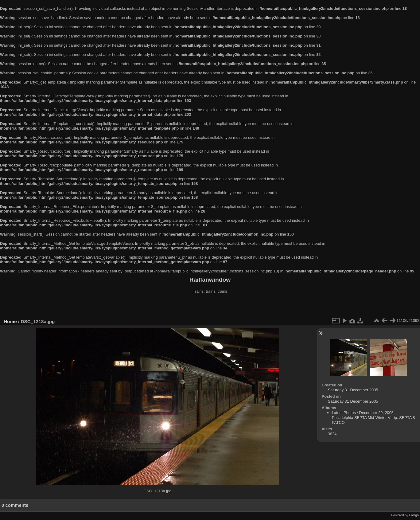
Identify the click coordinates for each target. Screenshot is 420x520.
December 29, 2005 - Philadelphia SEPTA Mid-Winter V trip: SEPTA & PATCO (374, 418)
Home (10, 321)
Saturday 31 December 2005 (353, 390)
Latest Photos (344, 413)
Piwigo (414, 515)
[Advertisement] (210, 307)
